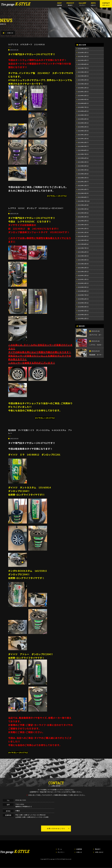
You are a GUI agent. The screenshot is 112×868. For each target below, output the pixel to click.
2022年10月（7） (83, 189)
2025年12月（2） (83, 56)
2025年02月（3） (83, 80)
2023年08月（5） (83, 150)
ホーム (60, 849)
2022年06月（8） (83, 205)
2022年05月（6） (83, 209)
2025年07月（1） (83, 68)
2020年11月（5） (83, 279)
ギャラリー (82, 4)
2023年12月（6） (83, 135)
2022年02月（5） (83, 221)
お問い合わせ (106, 4)
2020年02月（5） (83, 315)
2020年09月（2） (83, 287)
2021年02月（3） (83, 268)
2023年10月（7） (83, 142)
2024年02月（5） (83, 127)
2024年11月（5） (83, 92)
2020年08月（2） (83, 291)
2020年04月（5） (83, 307)
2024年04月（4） (83, 119)
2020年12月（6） (83, 275)
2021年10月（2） (83, 236)
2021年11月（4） (83, 232)
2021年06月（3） (83, 252)
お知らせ (93, 4)
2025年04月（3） (83, 76)
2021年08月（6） (83, 244)
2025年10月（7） (83, 60)
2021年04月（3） (83, 260)
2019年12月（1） (83, 319)
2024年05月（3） (83, 115)
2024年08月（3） (83, 103)
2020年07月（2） (83, 295)
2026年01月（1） (83, 53)
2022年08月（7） (83, 197)
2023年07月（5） (83, 154)
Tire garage (15, 4)
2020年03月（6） (83, 311)
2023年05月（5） (83, 162)
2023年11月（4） (83, 139)
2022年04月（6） (83, 213)
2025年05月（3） (83, 72)
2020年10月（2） (83, 283)
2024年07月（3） (83, 107)
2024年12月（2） (83, 88)
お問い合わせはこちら (56, 829)
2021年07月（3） (83, 248)
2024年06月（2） (83, 111)
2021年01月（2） (83, 272)
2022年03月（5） (83, 217)
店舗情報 (59, 4)
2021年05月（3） (83, 256)
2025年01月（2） (83, 84)
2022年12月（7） (83, 182)
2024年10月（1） (83, 96)
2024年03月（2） (83, 123)
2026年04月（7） (83, 49)
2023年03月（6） (83, 170)
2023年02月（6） (83, 174)
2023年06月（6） (83, 158)
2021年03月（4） (83, 264)
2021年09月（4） (83, 240)
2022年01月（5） (83, 225)
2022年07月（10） (84, 201)
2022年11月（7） (83, 186)
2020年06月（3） (83, 299)
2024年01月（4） (83, 131)
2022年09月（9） (83, 193)
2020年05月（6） (83, 303)
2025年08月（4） (83, 64)
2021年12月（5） (83, 229)
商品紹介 (70, 4)
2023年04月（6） (83, 166)
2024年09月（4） (83, 99)
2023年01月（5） (83, 178)
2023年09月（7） (83, 146)
